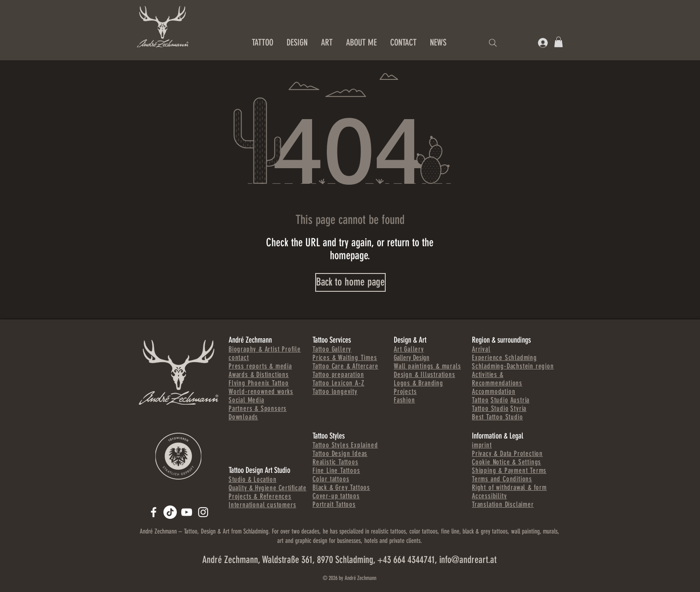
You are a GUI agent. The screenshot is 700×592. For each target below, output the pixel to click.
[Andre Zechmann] (187, 512)
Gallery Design (412, 358)
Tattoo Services (332, 340)
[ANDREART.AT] (154, 512)
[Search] (493, 43)
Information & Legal (498, 436)
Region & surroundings (501, 340)
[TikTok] (170, 512)
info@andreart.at (468, 560)
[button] (558, 42)
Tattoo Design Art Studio (259, 470)
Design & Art (410, 340)
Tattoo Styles (329, 436)
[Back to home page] (350, 282)
